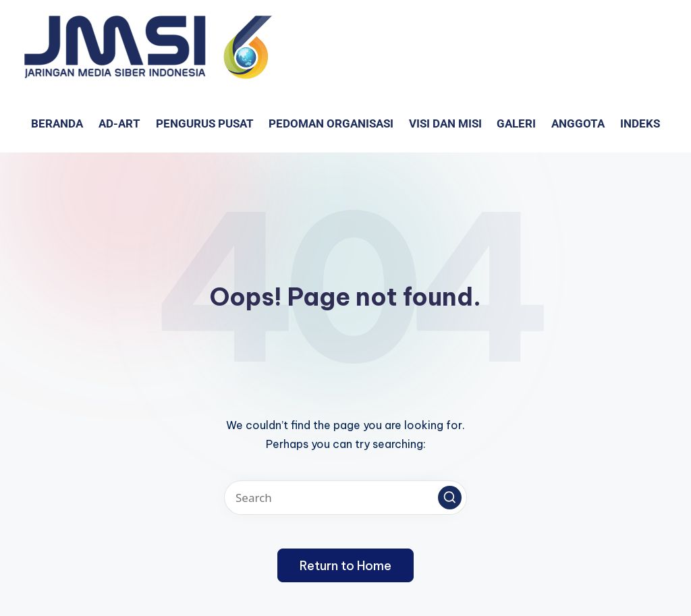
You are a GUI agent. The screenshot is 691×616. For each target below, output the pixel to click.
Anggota (578, 123)
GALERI (516, 123)
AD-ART (119, 123)
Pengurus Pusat (205, 123)
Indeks (640, 123)
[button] (450, 498)
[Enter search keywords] (345, 498)
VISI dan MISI (445, 123)
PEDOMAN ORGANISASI (331, 123)
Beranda (57, 123)
